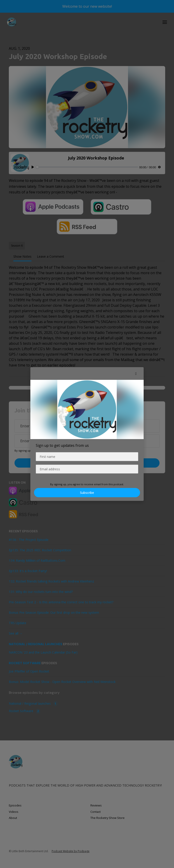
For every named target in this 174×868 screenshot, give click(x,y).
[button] (136, 373)
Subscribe (87, 493)
